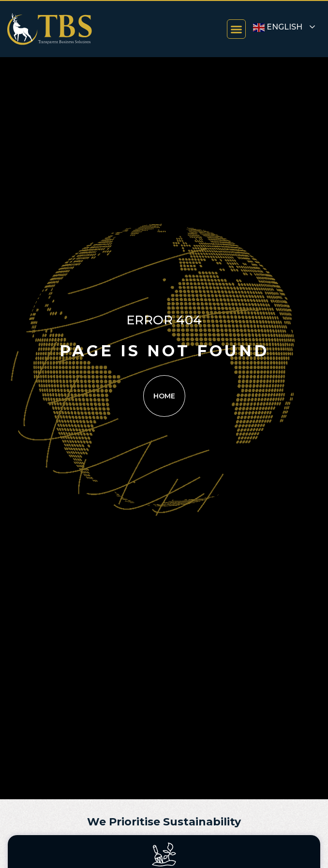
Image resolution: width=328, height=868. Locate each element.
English (278, 28)
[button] (237, 29)
